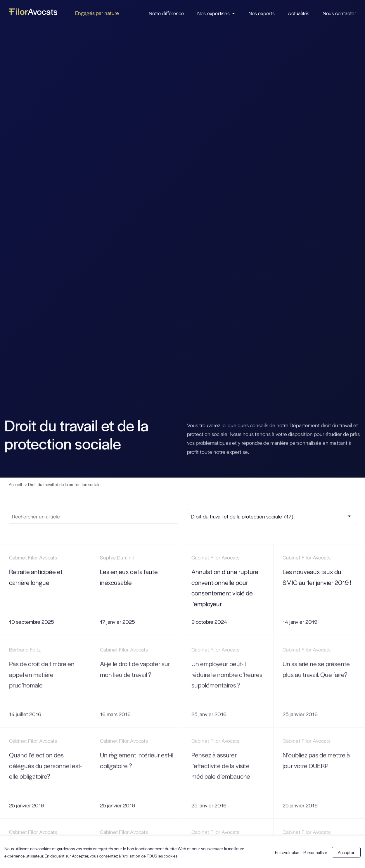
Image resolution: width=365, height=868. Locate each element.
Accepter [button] (346, 852)
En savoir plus (287, 852)
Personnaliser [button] (315, 852)
